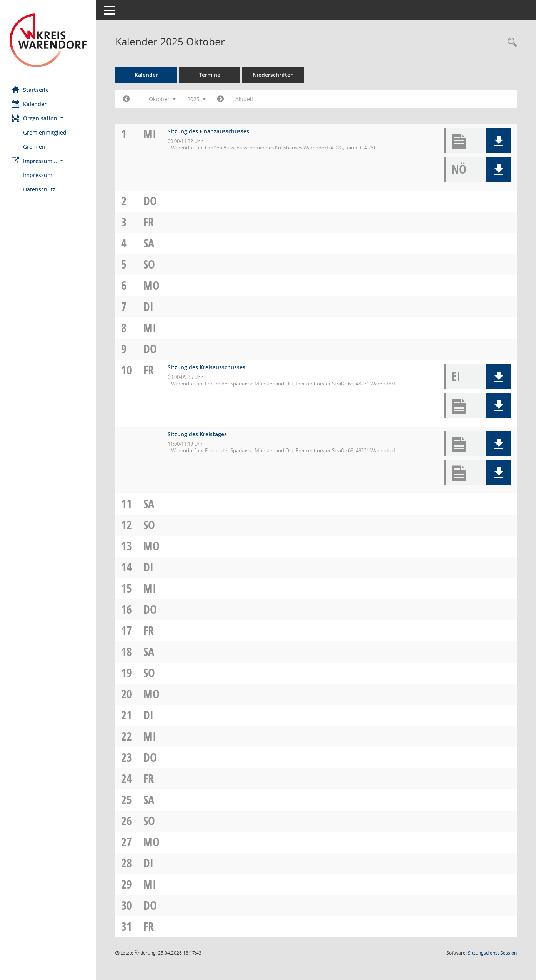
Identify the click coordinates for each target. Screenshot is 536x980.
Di (148, 306)
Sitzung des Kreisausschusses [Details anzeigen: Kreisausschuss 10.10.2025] (206, 367)
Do (150, 201)
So (149, 264)
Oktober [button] (162, 99)
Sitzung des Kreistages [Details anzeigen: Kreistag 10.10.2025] (197, 434)
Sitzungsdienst (492, 953)
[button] (48, 118)
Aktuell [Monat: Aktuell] (244, 99)
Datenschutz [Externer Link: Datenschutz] (39, 189)
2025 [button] (196, 99)
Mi (150, 134)
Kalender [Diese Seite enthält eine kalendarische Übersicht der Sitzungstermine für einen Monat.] (29, 104)
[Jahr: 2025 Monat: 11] (221, 99)
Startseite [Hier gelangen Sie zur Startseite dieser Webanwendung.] (30, 90)
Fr (149, 222)
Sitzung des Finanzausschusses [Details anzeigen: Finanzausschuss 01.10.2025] (208, 131)
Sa (149, 243)
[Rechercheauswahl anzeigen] (510, 42)
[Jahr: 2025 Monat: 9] (126, 99)
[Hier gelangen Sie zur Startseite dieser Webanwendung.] (48, 40)
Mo (151, 285)
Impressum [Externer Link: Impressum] (38, 175)
